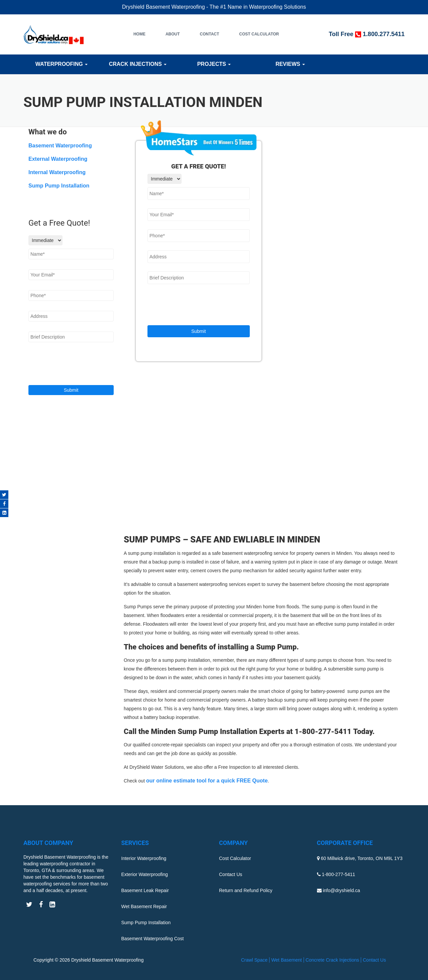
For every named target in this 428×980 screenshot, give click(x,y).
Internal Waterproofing (57, 172)
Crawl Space (254, 960)
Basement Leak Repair (145, 890)
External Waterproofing (58, 159)
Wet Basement (287, 960)
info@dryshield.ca (341, 890)
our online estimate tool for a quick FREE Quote (207, 781)
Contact (210, 34)
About (173, 34)
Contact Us (231, 874)
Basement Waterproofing (60, 146)
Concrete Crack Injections (332, 960)
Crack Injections (138, 64)
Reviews (290, 64)
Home (139, 34)
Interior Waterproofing (144, 858)
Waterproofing (62, 64)
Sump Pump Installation (59, 186)
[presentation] (198, 305)
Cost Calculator (259, 34)
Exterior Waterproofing (145, 874)
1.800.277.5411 (384, 34)
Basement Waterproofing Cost (153, 939)
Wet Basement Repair (144, 906)
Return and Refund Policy (246, 890)
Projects (214, 64)
